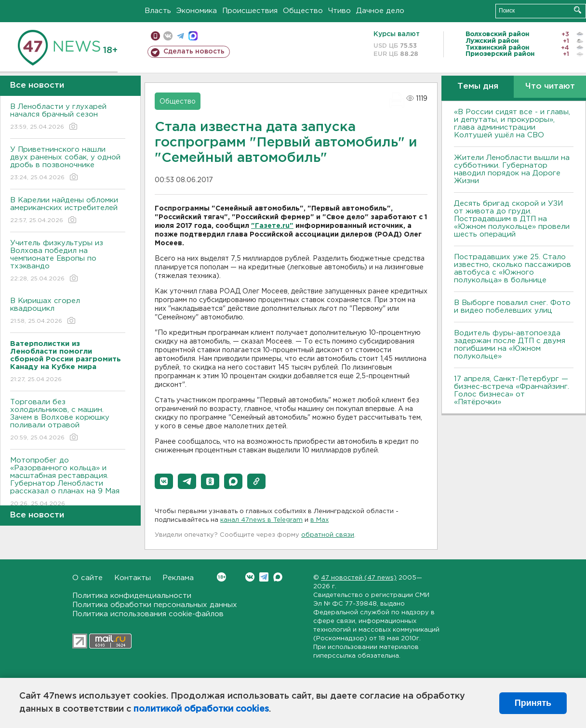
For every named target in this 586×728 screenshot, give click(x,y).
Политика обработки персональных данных (155, 605)
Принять (533, 703)
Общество (303, 11)
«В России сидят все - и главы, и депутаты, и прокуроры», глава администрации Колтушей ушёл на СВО (512, 124)
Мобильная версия (155, 36)
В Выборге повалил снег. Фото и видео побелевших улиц (512, 307)
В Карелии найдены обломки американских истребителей (68, 211)
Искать (578, 10)
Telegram (264, 577)
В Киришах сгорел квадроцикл (68, 311)
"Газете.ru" (272, 226)
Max (278, 577)
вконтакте (168, 36)
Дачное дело (380, 11)
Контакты (133, 578)
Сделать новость (194, 52)
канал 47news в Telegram (261, 520)
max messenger (193, 36)
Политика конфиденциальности (132, 596)
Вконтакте (221, 577)
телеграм (180, 36)
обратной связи (328, 535)
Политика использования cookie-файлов (148, 614)
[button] (164, 481)
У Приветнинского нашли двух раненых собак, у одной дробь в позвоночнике (68, 164)
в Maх (320, 520)
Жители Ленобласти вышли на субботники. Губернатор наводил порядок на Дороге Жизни (512, 169)
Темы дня (478, 86)
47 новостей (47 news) (359, 578)
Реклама (178, 578)
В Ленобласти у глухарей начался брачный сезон (68, 117)
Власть (158, 11)
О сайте (87, 578)
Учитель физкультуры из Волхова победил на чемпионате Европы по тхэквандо (68, 261)
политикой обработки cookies (201, 709)
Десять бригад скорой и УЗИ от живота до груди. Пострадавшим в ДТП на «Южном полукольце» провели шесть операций (512, 219)
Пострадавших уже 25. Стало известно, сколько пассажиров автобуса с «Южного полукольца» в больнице (513, 269)
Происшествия (250, 11)
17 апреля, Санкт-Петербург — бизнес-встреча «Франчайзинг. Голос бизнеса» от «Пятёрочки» (512, 390)
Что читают (550, 86)
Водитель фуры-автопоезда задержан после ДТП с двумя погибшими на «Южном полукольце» (510, 345)
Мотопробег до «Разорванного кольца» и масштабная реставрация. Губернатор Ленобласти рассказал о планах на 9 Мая (68, 483)
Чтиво (340, 11)
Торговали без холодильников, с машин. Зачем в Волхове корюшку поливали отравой (68, 420)
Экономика (197, 11)
